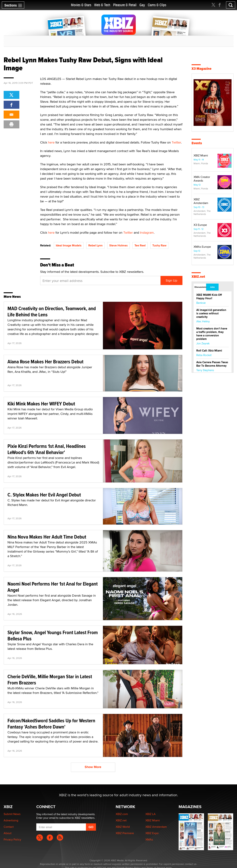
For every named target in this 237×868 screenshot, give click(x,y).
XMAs (149, 839)
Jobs (212, 287)
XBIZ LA (151, 814)
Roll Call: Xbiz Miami (209, 351)
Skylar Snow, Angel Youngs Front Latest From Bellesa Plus (53, 636)
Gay (142, 5)
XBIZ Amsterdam (201, 201)
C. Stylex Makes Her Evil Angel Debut (44, 495)
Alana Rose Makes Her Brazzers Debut (45, 362)
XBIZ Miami (201, 155)
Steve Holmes (118, 245)
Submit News (12, 814)
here (51, 142)
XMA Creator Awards (202, 179)
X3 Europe (200, 225)
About (8, 833)
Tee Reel (140, 245)
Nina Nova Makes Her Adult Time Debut (47, 537)
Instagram (147, 232)
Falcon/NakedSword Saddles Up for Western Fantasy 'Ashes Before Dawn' (51, 724)
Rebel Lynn (95, 245)
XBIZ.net (198, 277)
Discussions (200, 287)
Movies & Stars (81, 5)
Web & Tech (102, 5)
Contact (9, 827)
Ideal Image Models (69, 245)
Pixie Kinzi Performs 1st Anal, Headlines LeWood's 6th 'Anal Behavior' (47, 449)
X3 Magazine (202, 69)
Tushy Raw (159, 245)
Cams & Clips (157, 5)
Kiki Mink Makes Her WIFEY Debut (41, 404)
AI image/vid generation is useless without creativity (211, 313)
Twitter (176, 142)
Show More (93, 767)
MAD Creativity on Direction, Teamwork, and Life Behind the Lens (52, 312)
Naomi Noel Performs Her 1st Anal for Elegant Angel (53, 587)
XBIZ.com (122, 814)
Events (197, 143)
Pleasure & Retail (125, 5)
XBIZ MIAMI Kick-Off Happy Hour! (209, 297)
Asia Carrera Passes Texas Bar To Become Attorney (212, 364)
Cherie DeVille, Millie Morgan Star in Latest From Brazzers (50, 680)
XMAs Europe (202, 247)
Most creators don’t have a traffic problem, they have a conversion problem (212, 334)
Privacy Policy (12, 839)
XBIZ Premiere (125, 833)
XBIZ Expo (152, 833)
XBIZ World (123, 827)
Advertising (11, 820)
